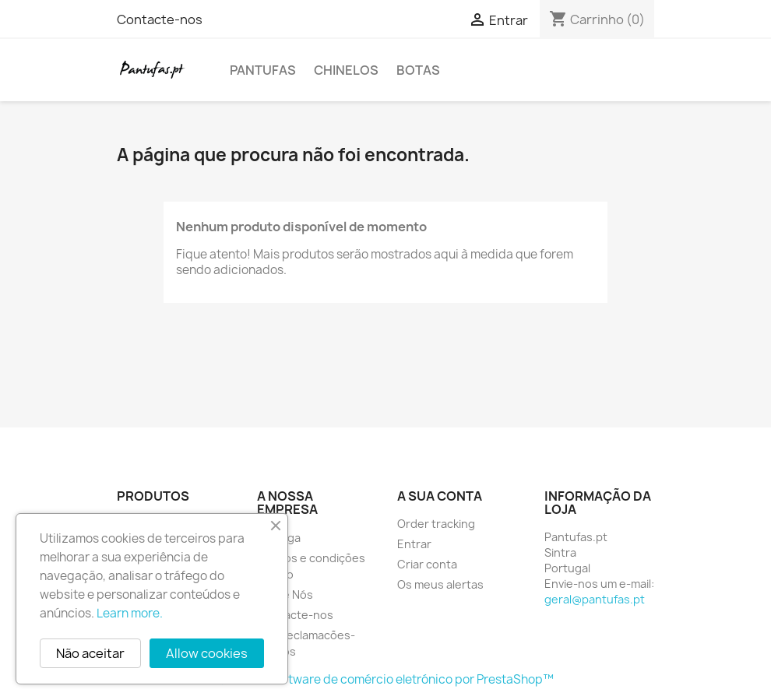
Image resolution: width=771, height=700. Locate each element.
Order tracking (436, 524)
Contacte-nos (160, 19)
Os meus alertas (440, 584)
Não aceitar (90, 653)
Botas (418, 70)
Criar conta (427, 564)
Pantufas (263, 70)
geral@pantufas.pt (595, 599)
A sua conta (440, 496)
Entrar (414, 544)
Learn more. (130, 613)
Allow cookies (207, 653)
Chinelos (346, 70)
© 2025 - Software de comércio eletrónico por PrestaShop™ (385, 679)
